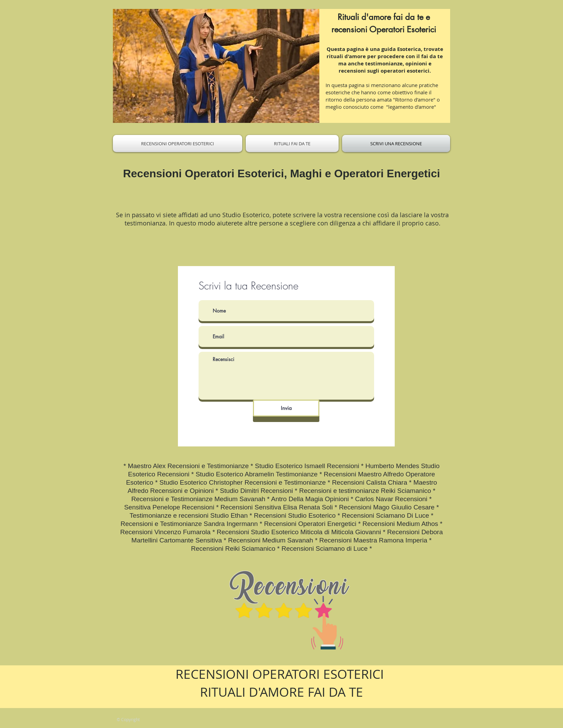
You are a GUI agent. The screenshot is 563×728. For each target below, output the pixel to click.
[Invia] (286, 408)
